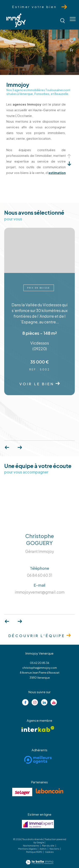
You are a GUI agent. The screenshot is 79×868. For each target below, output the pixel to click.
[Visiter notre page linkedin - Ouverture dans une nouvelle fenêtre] (44, 702)
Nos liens (55, 849)
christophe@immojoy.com (40, 668)
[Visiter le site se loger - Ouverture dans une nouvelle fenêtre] (22, 792)
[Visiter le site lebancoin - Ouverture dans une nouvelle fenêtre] (50, 791)
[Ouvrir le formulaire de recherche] (63, 21)
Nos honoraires (31, 846)
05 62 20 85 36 (40, 663)
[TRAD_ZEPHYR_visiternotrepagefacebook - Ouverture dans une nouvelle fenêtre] (25, 702)
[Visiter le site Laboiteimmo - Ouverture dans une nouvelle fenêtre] (39, 859)
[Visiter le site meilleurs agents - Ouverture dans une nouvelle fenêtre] (38, 760)
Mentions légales (28, 849)
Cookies (49, 852)
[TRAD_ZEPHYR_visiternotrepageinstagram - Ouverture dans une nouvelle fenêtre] (35, 702)
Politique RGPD (34, 852)
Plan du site (48, 846)
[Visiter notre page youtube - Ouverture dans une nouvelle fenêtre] (54, 702)
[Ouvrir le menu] (73, 19)
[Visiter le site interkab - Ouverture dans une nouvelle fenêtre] (38, 729)
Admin (43, 849)
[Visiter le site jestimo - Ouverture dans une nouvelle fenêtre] (38, 824)
